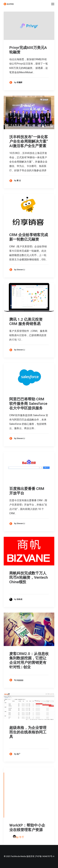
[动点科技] (9, 4)
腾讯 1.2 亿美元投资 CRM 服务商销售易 (26, 322)
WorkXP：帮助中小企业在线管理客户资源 (27, 828)
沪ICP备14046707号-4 (45, 856)
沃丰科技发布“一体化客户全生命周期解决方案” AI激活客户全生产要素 (29, 141)
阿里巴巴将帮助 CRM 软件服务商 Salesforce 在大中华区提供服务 (28, 404)
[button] (53, 4)
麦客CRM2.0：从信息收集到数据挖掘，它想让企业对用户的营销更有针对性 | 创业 (29, 660)
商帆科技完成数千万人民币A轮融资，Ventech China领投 (29, 578)
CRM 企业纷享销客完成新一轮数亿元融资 (29, 237)
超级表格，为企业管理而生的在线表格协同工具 (28, 732)
